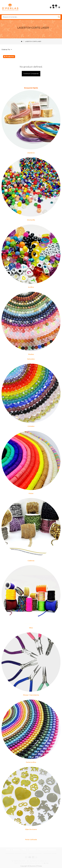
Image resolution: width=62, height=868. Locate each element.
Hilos (31, 628)
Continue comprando (31, 74)
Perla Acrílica (31, 762)
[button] (8, 50)
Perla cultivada (31, 840)
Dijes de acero (31, 829)
